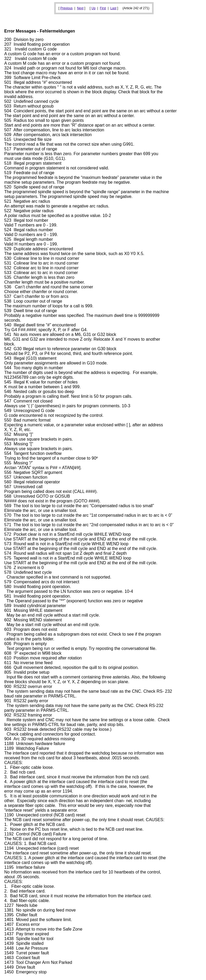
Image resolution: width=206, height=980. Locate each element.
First (103, 8)
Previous (67, 8)
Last (113, 8)
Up (93, 8)
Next (80, 8)
